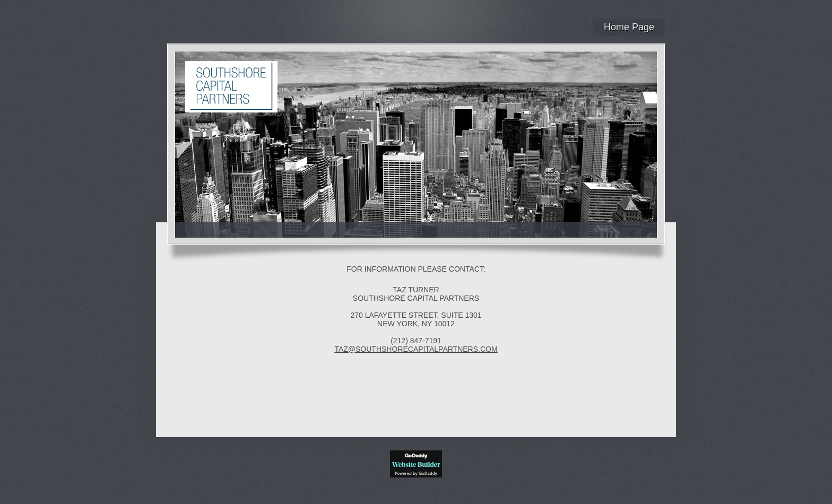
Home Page (629, 27)
